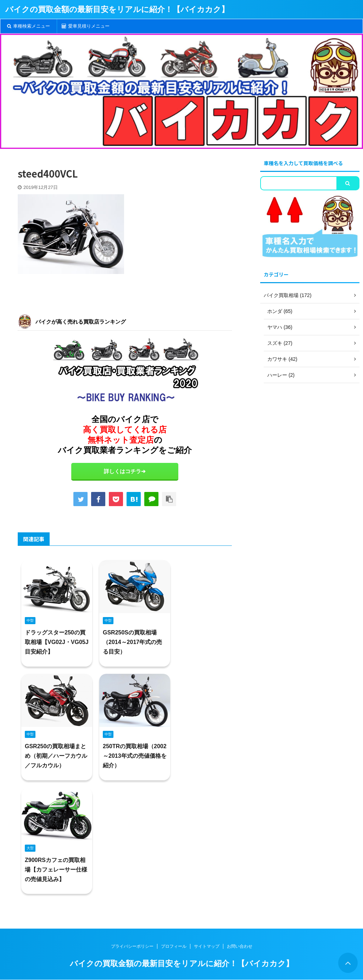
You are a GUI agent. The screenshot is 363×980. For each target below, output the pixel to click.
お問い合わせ (240, 946)
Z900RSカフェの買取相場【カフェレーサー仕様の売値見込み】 (56, 870)
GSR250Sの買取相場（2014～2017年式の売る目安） (132, 642)
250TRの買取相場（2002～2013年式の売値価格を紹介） (135, 756)
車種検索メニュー (29, 26)
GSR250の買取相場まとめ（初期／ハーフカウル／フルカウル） (56, 756)
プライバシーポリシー (132, 946)
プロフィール (174, 946)
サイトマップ (207, 946)
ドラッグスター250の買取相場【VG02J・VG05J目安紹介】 (57, 642)
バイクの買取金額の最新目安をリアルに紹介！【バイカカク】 (117, 9)
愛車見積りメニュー (86, 26)
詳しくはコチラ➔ (125, 471)
